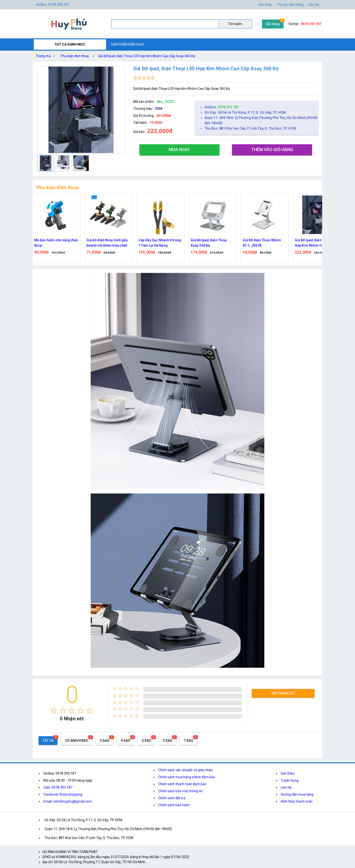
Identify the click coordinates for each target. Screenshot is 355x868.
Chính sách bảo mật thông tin (180, 791)
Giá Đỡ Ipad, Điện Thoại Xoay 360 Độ (211, 243)
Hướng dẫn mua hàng (297, 794)
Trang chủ (46, 56)
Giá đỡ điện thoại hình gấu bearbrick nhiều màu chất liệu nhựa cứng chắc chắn (110, 243)
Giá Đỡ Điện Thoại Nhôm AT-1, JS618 (264, 243)
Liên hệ (314, 5)
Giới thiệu (265, 5)
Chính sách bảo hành (174, 805)
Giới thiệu (288, 773)
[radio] (54, 711)
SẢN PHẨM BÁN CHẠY (128, 44)
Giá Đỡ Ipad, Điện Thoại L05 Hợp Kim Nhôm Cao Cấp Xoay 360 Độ (147, 56)
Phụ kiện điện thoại (75, 56)
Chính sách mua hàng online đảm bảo (187, 777)
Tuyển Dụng (290, 780)
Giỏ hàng (273, 24)
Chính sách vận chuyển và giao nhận (185, 770)
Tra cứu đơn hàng (290, 5)
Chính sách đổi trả (172, 798)
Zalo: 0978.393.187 (58, 787)
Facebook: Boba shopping (63, 794)
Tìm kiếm (235, 24)
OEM (159, 109)
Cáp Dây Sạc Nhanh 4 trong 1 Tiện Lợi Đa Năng (163, 243)
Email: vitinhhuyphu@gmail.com (68, 801)
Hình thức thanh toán (297, 801)
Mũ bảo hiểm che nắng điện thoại (59, 243)
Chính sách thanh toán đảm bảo (182, 784)
